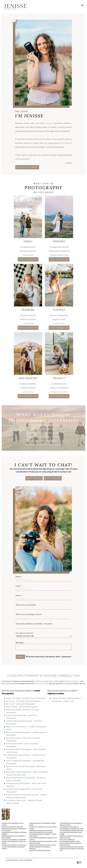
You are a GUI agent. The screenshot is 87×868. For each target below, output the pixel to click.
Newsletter (28, 860)
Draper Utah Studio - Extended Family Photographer (26, 698)
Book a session (53, 478)
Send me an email (42, 684)
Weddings (38, 681)
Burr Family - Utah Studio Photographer (21, 704)
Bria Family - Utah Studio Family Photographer (23, 701)
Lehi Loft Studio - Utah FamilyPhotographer (22, 707)
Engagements (47, 681)
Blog (6, 684)
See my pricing (34, 478)
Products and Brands (71, 681)
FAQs (21, 860)
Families (56, 681)
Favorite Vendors (12, 860)
